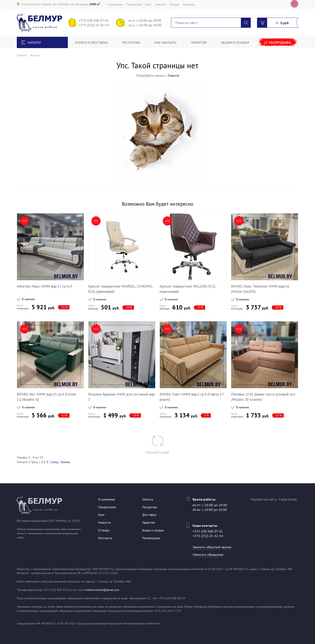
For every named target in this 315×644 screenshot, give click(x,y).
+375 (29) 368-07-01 (94, 20)
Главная (22, 55)
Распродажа (280, 42)
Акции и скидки (235, 42)
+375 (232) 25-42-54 (94, 25)
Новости (161, 4)
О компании (115, 4)
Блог (149, 4)
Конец (66, 462)
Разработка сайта (264, 499)
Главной (173, 75)
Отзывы (175, 4)
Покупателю (134, 4)
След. (55, 462)
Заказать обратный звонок (212, 547)
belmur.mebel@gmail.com (102, 590)
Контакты (189, 4)
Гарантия (199, 42)
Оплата (148, 499)
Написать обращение (208, 555)
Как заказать (166, 42)
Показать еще (157, 452)
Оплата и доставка (91, 42)
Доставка (149, 515)
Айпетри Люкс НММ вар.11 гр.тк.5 (45, 286)
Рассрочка (131, 42)
